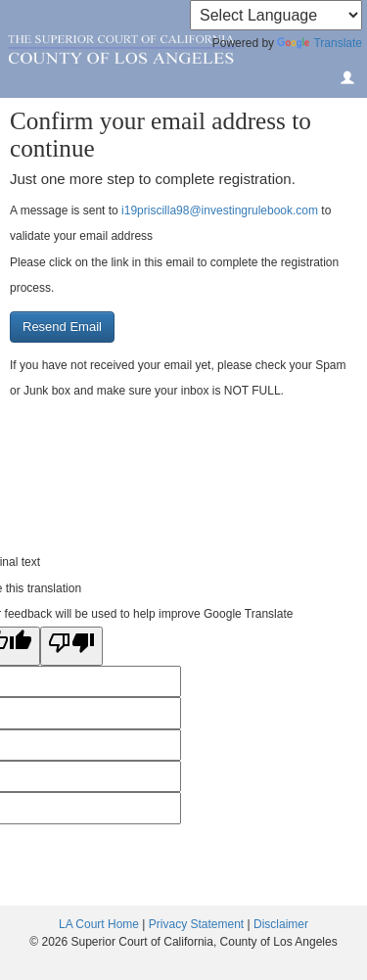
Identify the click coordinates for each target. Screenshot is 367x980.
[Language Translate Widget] (276, 15)
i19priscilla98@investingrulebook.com (220, 210)
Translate (320, 43)
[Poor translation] (71, 646)
